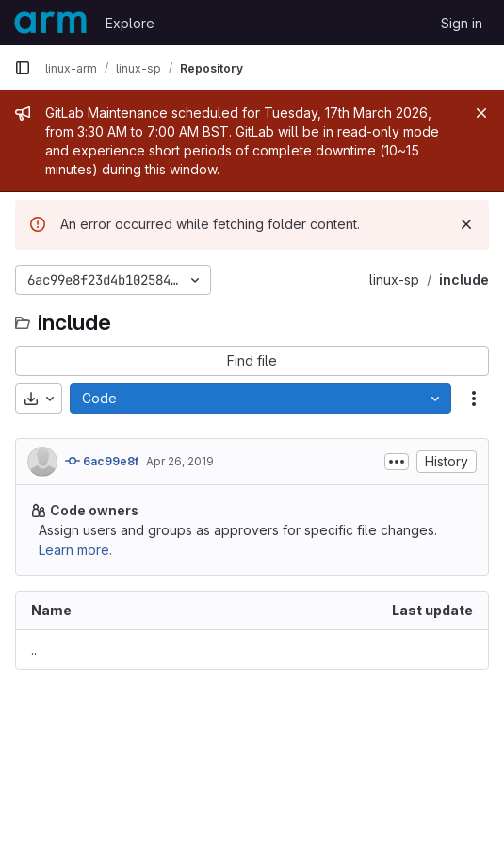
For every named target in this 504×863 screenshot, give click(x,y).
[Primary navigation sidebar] (23, 68)
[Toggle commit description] (397, 462)
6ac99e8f (102, 461)
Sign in (462, 23)
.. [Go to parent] (34, 650)
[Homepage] (50, 23)
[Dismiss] (466, 224)
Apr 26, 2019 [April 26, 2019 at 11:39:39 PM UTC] (180, 461)
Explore (130, 23)
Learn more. (75, 550)
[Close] (481, 113)
